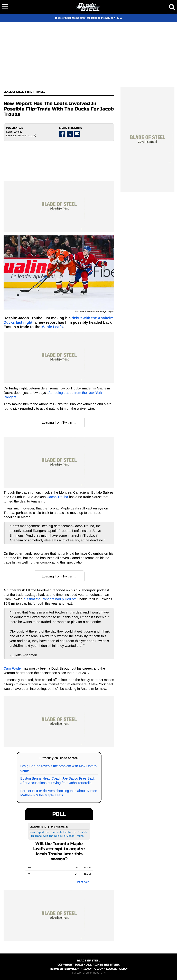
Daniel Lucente (14, 132)
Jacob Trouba (58, 497)
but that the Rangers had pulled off (50, 599)
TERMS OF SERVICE (63, 969)
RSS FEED (76, 973)
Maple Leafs (52, 327)
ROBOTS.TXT (100, 973)
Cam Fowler (13, 668)
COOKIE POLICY (117, 969)
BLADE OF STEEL (14, 92)
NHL (30, 92)
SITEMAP (87, 973)
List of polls (83, 882)
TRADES (40, 92)
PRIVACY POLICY (91, 969)
